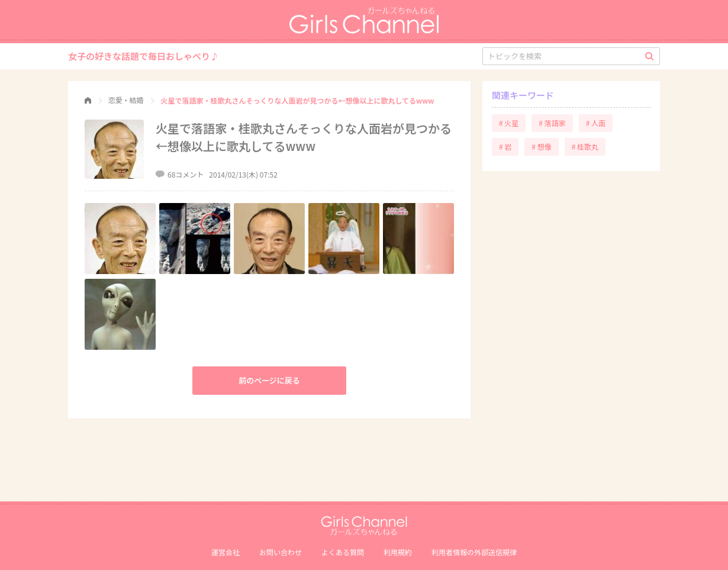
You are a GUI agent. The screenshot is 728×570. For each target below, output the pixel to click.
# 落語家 (552, 123)
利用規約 (398, 552)
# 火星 (509, 123)
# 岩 (505, 146)
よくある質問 (343, 552)
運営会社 (226, 552)
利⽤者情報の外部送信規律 (474, 552)
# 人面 (596, 123)
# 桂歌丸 (585, 146)
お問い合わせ (281, 552)
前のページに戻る (269, 380)
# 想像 (541, 146)
